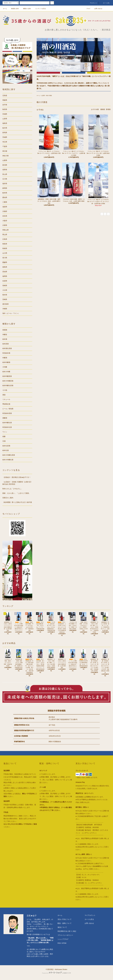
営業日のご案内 (8, 498)
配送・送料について (65, 923)
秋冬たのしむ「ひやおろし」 (12, 489)
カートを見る (89, 919)
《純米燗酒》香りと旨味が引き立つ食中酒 (17, 502)
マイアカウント (90, 915)
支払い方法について (65, 919)
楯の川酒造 (49, 96)
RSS (59, 943)
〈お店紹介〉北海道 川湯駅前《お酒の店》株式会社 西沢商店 (17, 483)
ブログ (87, 9)
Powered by (56, 973)
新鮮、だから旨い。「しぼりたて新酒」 (16, 493)
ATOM (64, 943)
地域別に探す (14, 9)
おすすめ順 (95, 109)
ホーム (5, 9)
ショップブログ (63, 939)
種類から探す (26, 9)
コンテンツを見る (39, 9)
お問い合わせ (97, 9)
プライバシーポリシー (65, 935)
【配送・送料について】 (57, 780)
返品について (62, 927)
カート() (105, 3)
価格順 (103, 109)
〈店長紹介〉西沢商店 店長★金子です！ (17, 477)
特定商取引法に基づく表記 (67, 931)
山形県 (43, 96)
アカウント (92, 3)
